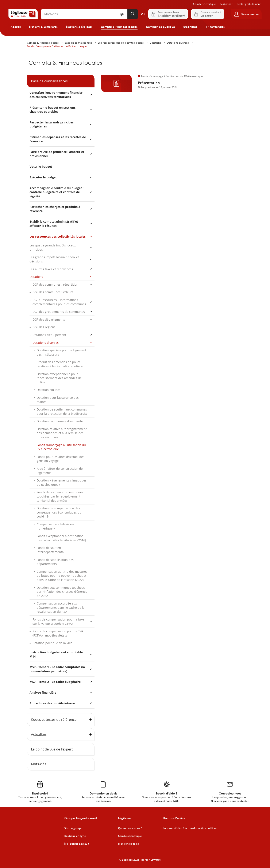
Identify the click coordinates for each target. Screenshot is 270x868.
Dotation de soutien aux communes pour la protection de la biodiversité (62, 411)
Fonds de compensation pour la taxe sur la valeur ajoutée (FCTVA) (58, 621)
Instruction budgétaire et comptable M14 (56, 654)
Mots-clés (39, 764)
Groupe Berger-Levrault (81, 818)
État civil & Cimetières (43, 27)
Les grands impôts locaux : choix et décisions (54, 259)
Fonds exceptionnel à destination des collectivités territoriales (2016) (61, 538)
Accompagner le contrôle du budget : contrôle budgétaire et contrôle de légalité (57, 192)
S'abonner (226, 4)
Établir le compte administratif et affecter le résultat (54, 224)
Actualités (39, 734)
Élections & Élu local (79, 27)
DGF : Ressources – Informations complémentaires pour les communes (59, 302)
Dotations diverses (178, 43)
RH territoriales (215, 27)
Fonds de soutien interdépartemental (51, 550)
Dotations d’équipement (49, 335)
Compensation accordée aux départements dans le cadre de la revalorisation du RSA (61, 607)
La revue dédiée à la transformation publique (190, 828)
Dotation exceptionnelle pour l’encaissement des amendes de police (59, 378)
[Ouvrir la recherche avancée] (123, 14)
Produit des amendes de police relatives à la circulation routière (60, 364)
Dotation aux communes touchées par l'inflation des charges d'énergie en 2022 (62, 592)
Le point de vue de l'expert (52, 749)
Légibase (124, 818)
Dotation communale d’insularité (60, 421)
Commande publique (160, 27)
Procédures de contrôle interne (53, 703)
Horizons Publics (174, 818)
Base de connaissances (78, 43)
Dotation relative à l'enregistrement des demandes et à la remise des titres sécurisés (62, 433)
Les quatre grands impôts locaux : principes (53, 247)
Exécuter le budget (43, 177)
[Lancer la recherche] (133, 14)
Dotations (155, 43)
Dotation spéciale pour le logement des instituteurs (61, 352)
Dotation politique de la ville (52, 643)
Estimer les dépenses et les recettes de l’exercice (58, 139)
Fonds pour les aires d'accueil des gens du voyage (61, 459)
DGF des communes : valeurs (53, 292)
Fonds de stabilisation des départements (55, 562)
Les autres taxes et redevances (51, 269)
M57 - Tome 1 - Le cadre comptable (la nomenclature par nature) (57, 669)
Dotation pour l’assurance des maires (58, 400)
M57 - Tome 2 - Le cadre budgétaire (55, 682)
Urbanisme (190, 27)
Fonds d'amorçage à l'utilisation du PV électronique (57, 46)
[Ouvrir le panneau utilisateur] (246, 14)
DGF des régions (44, 327)
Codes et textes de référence (54, 720)
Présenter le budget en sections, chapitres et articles (53, 110)
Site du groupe (73, 828)
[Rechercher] (80, 14)
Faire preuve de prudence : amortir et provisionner (57, 154)
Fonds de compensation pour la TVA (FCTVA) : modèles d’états (58, 633)
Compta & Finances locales (119, 27)
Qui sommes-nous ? (130, 828)
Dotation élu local (49, 390)
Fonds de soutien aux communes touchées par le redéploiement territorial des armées (60, 496)
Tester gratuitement (249, 4)
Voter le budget (41, 167)
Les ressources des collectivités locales (121, 43)
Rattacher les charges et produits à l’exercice (55, 209)
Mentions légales (128, 844)
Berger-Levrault (80, 844)
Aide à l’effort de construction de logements (60, 471)
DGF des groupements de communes (59, 312)
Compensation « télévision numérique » (55, 526)
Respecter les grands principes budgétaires (52, 124)
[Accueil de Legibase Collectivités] (23, 14)
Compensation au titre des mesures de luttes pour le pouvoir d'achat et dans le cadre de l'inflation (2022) (62, 576)
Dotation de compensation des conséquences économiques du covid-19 (59, 512)
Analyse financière (43, 692)
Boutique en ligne (75, 836)
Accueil (16, 27)
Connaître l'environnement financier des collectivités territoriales (56, 95)
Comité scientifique (205, 4)
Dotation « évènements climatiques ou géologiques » (62, 482)
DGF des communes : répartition (55, 284)
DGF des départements (49, 319)
